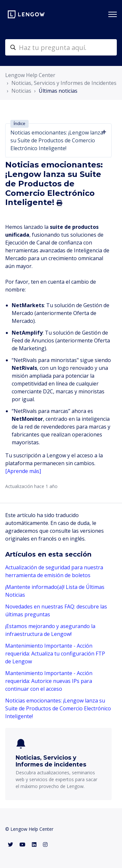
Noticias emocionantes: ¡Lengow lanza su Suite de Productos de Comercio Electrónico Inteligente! (58, 708)
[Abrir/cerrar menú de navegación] (113, 14)
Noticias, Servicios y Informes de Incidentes (64, 83)
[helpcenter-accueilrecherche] (61, 47)
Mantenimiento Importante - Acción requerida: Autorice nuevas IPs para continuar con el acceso (49, 681)
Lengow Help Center (30, 75)
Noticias (21, 91)
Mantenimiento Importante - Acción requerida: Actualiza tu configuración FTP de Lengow (55, 654)
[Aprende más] (24, 471)
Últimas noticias (58, 91)
